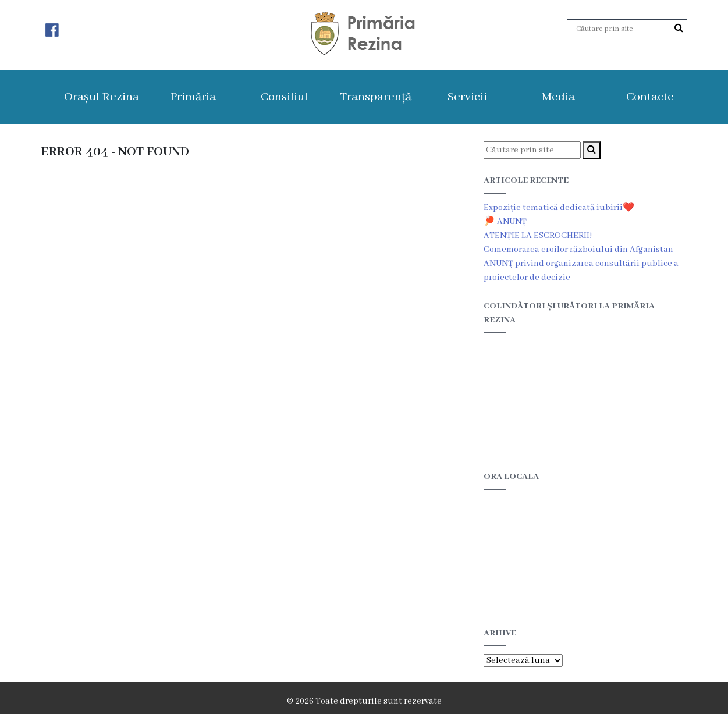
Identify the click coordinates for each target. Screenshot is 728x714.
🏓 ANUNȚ (505, 222)
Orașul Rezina (102, 97)
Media (558, 97)
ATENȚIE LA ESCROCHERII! (538, 236)
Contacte (650, 97)
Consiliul (284, 97)
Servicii (467, 97)
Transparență (376, 97)
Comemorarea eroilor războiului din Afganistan (578, 250)
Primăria (193, 97)
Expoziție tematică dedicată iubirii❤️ (559, 208)
